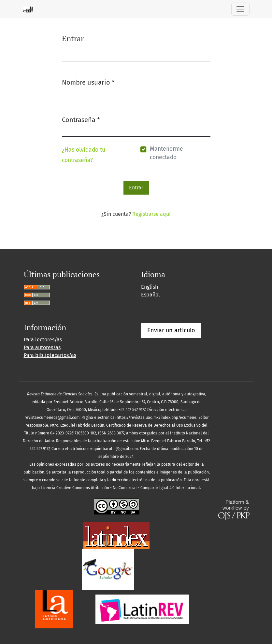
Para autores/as (42, 347)
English (150, 287)
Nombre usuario (88, 82)
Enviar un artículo (171, 330)
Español (150, 295)
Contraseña (81, 119)
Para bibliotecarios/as (50, 355)
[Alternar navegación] (240, 9)
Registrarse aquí (151, 214)
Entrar (136, 188)
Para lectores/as (43, 340)
